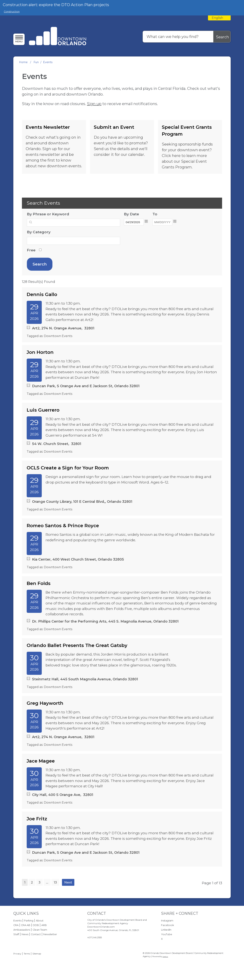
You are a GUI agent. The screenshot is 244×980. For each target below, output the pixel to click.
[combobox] (219, 18)
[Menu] (19, 39)
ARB (44, 925)
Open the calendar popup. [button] (146, 221)
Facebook (167, 925)
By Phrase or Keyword (48, 214)
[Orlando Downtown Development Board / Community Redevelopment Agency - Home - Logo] (58, 37)
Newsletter (50, 934)
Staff (16, 934)
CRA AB (26, 925)
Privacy (17, 954)
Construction (12, 12)
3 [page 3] (39, 882)
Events (17, 921)
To (165, 214)
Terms (27, 954)
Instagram (167, 921)
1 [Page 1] (25, 882)
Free (31, 250)
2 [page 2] (32, 882)
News (25, 934)
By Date (136, 214)
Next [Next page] (68, 882)
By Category (39, 232)
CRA (16, 925)
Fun (36, 62)
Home (23, 62)
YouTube (167, 934)
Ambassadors (22, 930)
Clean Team (40, 930)
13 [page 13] (55, 882)
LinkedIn (166, 930)
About (40, 921)
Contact (36, 934)
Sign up (94, 104)
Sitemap (37, 954)
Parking (29, 921)
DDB (36, 925)
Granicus (165, 957)
